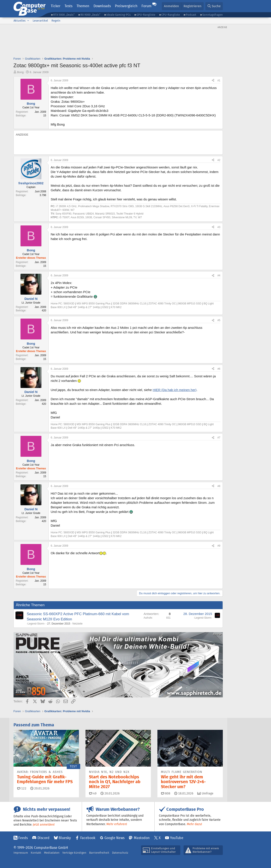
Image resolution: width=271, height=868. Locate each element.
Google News (114, 838)
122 (22, 788)
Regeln (56, 21)
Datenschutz (120, 853)
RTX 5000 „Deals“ (64, 15)
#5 (219, 320)
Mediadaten (52, 853)
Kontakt (36, 853)
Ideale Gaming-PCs (118, 15)
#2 (219, 160)
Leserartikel (40, 21)
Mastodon (142, 838)
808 (166, 793)
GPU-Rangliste (146, 15)
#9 (219, 546)
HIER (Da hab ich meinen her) (175, 390)
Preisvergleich (126, 6)
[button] (28, 21)
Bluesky (65, 838)
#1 (219, 81)
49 (93, 793)
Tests (68, 6)
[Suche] (214, 6)
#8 (219, 486)
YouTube (177, 838)
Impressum (21, 853)
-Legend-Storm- (36, 624)
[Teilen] (213, 81)
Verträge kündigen (74, 853)
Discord (43, 838)
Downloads (102, 6)
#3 (219, 227)
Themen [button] (83, 6)
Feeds (23, 838)
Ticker (56, 6)
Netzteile (78, 624)
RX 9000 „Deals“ (90, 15)
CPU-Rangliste (171, 15)
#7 (219, 438)
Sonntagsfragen (213, 15)
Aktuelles (20, 21)
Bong (20, 72)
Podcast (191, 15)
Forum (147, 6)
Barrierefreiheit (99, 853)
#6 (219, 369)
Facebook (88, 838)
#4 (219, 275)
